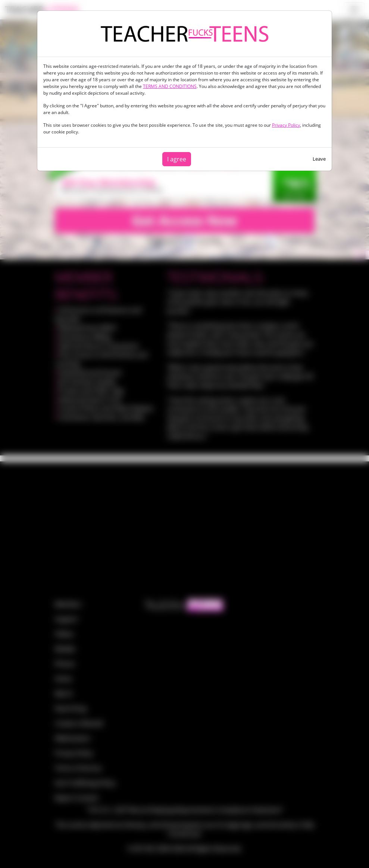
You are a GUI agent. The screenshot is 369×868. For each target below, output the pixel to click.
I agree (177, 159)
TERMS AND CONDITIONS (170, 86)
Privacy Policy (286, 125)
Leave (319, 159)
